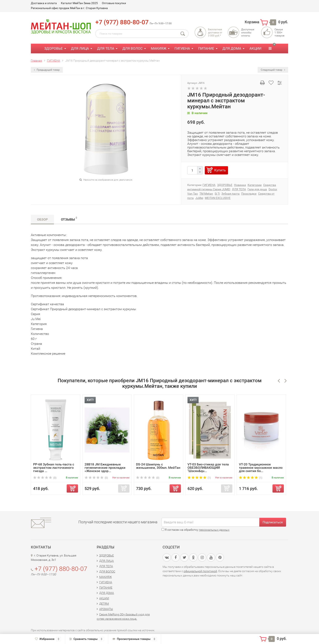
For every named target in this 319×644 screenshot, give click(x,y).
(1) (199, 478)
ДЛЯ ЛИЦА (80, 48)
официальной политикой (200, 571)
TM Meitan (206, 194)
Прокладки (249, 194)
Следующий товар (273, 70)
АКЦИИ (255, 48)
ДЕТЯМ (104, 604)
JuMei (199, 198)
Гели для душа (257, 189)
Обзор (42, 219)
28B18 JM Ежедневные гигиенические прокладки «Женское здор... (105, 468)
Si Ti (217, 194)
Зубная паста (231, 194)
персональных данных (214, 530)
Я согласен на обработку (196, 530)
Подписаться (273, 522)
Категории (255, 185)
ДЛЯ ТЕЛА (106, 48)
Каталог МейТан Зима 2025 (79, 3)
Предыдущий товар (47, 70)
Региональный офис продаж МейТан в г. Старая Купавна (69, 8)
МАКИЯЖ (159, 48)
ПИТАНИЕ (206, 48)
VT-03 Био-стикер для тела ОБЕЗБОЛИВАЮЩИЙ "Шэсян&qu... (208, 468)
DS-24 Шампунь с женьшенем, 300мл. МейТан (158, 466)
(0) (45, 478)
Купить (220, 170)
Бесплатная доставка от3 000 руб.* (215, 33)
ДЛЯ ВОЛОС (133, 48)
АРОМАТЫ (106, 609)
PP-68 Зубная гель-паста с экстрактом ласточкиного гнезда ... (54, 468)
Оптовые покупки (114, 3)
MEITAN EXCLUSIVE (218, 198)
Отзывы (69, 219)
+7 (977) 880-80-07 (122, 22)
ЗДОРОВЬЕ (54, 48)
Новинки (240, 185)
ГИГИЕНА (182, 48)
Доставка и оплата (44, 3)
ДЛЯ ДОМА (232, 48)
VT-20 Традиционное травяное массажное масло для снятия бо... (261, 468)
